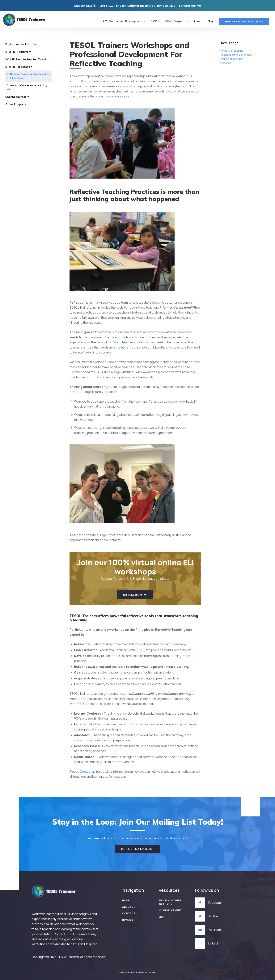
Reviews (128, 920)
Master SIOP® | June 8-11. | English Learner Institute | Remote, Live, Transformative (138, 6)
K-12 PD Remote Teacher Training (27, 59)
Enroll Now (135, 595)
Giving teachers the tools (131, 342)
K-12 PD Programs (17, 52)
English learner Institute (243, 21)
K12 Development (170, 910)
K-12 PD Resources (18, 67)
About (198, 21)
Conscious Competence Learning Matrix (27, 87)
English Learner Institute (21, 44)
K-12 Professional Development (124, 21)
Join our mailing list (137, 849)
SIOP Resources (16, 97)
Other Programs (177, 21)
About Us (129, 907)
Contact (129, 913)
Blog (210, 21)
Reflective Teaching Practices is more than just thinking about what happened (236, 57)
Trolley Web (150, 972)
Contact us (87, 772)
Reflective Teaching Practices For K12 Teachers (28, 76)
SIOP (155, 21)
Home (126, 900)
